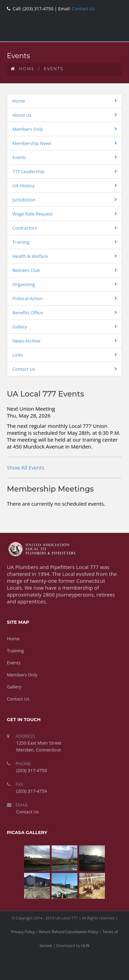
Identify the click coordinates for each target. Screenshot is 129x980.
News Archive (26, 341)
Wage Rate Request (33, 214)
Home (23, 69)
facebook (67, 33)
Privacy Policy (23, 932)
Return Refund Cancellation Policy (69, 932)
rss (114, 33)
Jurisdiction (24, 200)
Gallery (20, 327)
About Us (22, 115)
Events (19, 157)
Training (21, 242)
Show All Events (26, 467)
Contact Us (82, 9)
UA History (23, 186)
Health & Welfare (30, 256)
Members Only (28, 129)
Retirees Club (26, 270)
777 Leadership (28, 171)
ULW (85, 945)
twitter (83, 33)
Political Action (28, 298)
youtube (98, 33)
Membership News (32, 143)
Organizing (24, 284)
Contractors (25, 228)
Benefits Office (28, 313)
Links (18, 355)
